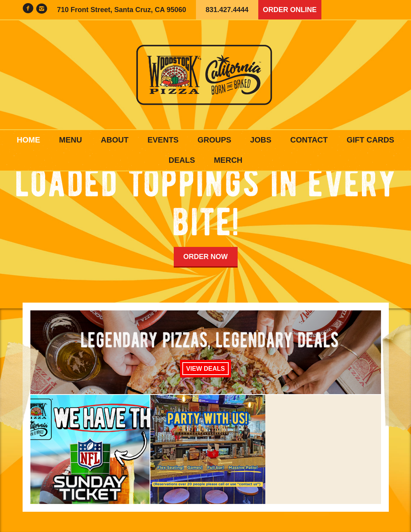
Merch (228, 160)
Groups (214, 140)
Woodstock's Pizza (206, 75)
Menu (71, 140)
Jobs (261, 140)
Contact (309, 140)
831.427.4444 (227, 10)
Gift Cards (370, 140)
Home (28, 140)
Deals (182, 160)
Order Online (290, 10)
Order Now (206, 257)
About (115, 140)
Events (163, 140)
